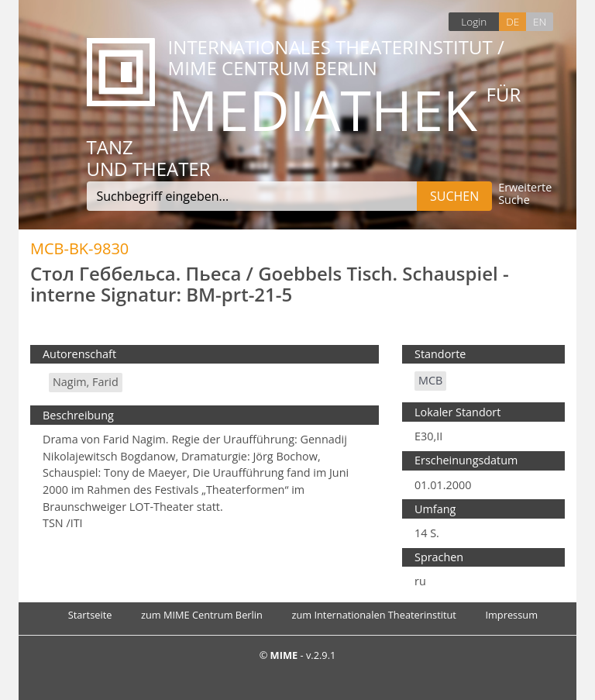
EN (540, 21)
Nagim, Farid (86, 382)
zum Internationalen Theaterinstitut (374, 615)
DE (512, 21)
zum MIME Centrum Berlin (202, 615)
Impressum (511, 615)
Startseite (90, 615)
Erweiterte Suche (525, 194)
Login (474, 21)
